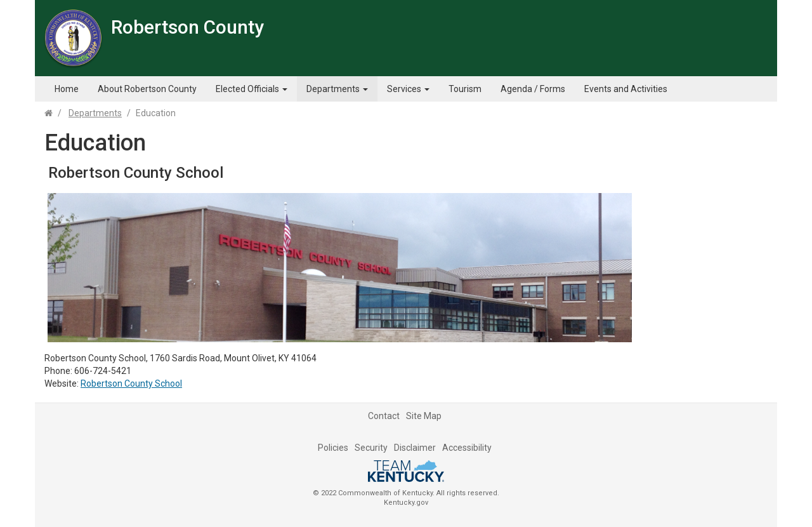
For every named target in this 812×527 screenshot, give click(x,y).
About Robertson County (147, 89)
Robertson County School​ (131, 384)
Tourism (465, 89)
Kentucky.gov (406, 503)
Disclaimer (415, 448)
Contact (384, 416)
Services (408, 89)
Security (371, 448)
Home (67, 89)
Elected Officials (252, 89)
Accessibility (467, 448)
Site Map (424, 416)
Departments (337, 89)
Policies (333, 448)
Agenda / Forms (533, 89)
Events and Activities (626, 89)
